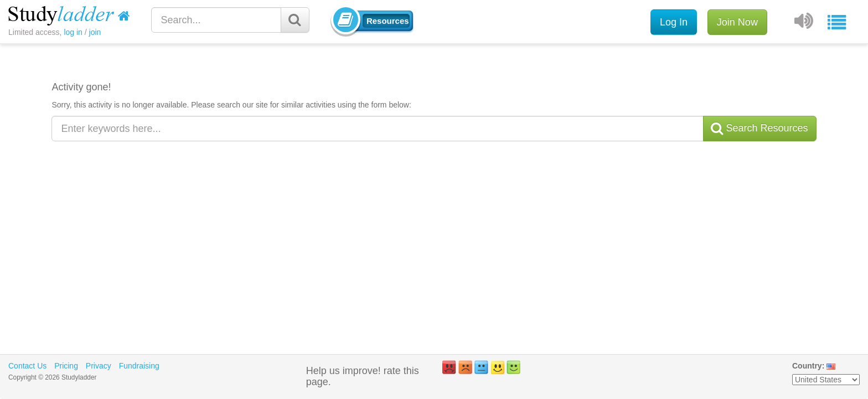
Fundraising (139, 366)
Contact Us (27, 366)
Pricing (66, 366)
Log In (674, 22)
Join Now (737, 22)
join (95, 32)
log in (73, 32)
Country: (808, 366)
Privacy (99, 366)
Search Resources (759, 129)
